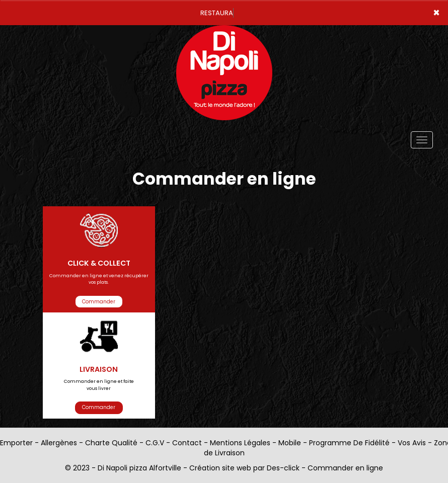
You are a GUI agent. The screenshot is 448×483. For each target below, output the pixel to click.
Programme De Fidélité (349, 443)
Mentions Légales (240, 443)
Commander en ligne (345, 468)
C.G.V (155, 443)
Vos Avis (412, 443)
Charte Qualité (111, 443)
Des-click (283, 468)
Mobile (290, 443)
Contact (187, 443)
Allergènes (59, 443)
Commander (99, 302)
